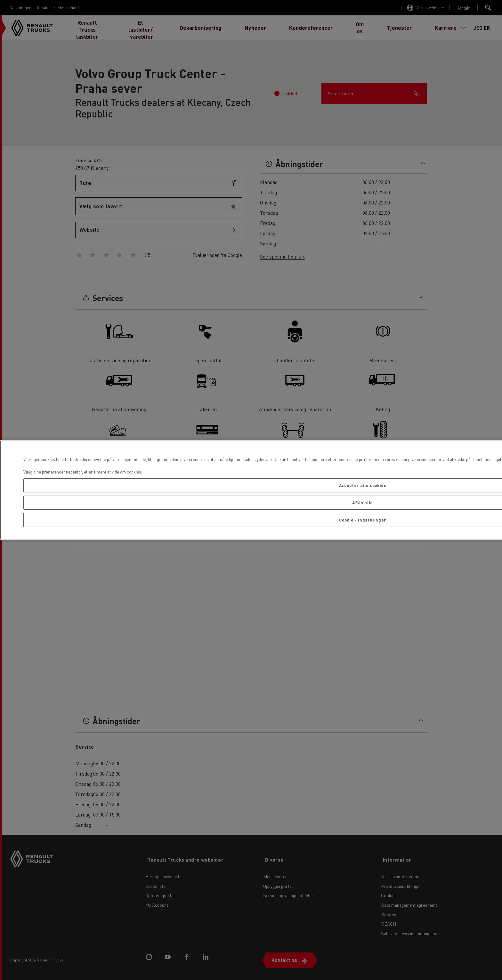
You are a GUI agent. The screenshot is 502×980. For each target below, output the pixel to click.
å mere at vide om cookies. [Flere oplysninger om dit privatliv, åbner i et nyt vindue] (118, 472)
